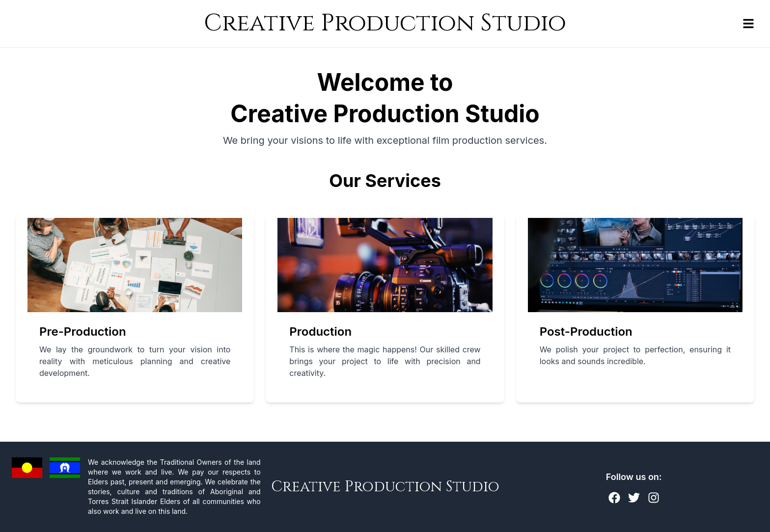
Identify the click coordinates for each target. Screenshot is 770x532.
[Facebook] (614, 498)
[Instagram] (654, 498)
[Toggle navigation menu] (748, 24)
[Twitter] (634, 498)
